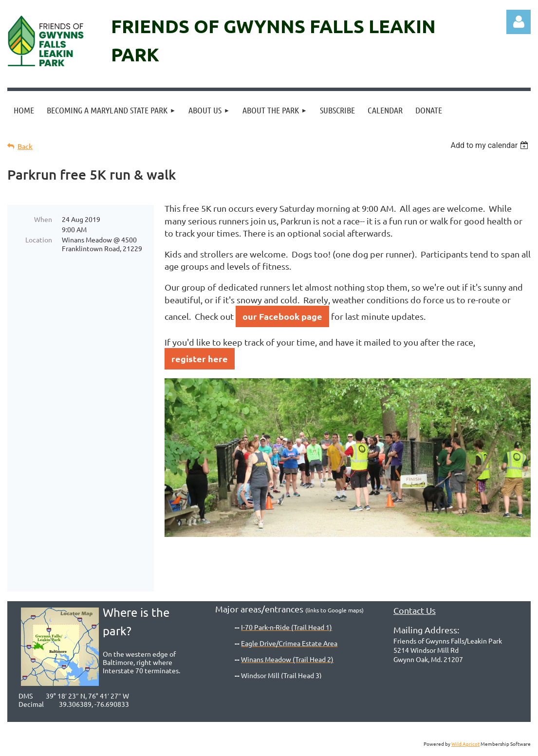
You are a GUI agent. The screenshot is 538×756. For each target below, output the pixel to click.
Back (25, 146)
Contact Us (415, 610)
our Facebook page (282, 316)
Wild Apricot (465, 744)
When (43, 219)
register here (200, 359)
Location (39, 240)
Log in (519, 22)
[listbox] (491, 145)
